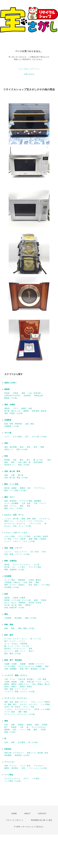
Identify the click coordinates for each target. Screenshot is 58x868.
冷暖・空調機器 (11, 669)
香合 (49, 460)
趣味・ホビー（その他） (14, 508)
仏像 (22, 682)
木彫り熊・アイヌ (34, 682)
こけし (47, 682)
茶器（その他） (23, 449)
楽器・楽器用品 (11, 501)
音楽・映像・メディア (13, 548)
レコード (8, 552)
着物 (6, 721)
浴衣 (15, 730)
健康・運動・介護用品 (38, 539)
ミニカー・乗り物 (11, 519)
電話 (47, 666)
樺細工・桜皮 (27, 408)
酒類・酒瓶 (23, 712)
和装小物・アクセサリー (14, 753)
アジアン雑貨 (10, 712)
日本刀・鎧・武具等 (12, 707)
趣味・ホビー (10, 497)
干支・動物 (42, 679)
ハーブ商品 (9, 775)
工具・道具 (26, 503)
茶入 (28, 460)
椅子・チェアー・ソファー (15, 641)
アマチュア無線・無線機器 (31, 501)
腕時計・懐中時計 (11, 768)
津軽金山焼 (39, 396)
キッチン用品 (10, 580)
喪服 (13, 725)
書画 (6, 614)
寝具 (31, 649)
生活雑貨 (8, 576)
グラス (7, 437)
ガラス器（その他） (40, 437)
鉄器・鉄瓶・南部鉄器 (13, 424)
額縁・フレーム (11, 506)
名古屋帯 (22, 742)
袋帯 (13, 742)
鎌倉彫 (26, 411)
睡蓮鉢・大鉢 (25, 488)
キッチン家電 (10, 666)
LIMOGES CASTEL (12, 396)
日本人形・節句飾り (26, 679)
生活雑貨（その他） (12, 587)
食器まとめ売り (11, 383)
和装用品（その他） (23, 755)
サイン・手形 (29, 707)
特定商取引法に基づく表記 (42, 820)
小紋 (22, 727)
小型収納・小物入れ (12, 582)
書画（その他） (31, 618)
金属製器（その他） (12, 426)
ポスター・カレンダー (29, 704)
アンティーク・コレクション (16, 698)
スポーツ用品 (10, 536)
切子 (27, 437)
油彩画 (7, 598)
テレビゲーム (45, 519)
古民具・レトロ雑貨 (42, 709)
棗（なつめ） (39, 460)
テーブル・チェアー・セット (16, 639)
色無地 (14, 727)
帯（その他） (34, 742)
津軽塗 (7, 408)
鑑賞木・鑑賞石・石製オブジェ (17, 684)
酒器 (23, 393)
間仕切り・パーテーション (15, 649)
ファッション (10, 762)
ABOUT (27, 814)
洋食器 (16, 393)
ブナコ (16, 408)
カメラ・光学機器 (11, 503)
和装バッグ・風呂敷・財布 (38, 753)
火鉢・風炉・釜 (24, 462)
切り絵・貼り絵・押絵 (13, 605)
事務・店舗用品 (11, 561)
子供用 (43, 730)
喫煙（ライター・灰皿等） (15, 585)
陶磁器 (7, 389)
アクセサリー (39, 766)
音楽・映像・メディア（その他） (18, 554)
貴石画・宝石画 (35, 603)
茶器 (6, 443)
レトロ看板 (45, 704)
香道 (29, 506)
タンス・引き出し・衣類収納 (16, 644)
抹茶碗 (7, 460)
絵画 (6, 594)
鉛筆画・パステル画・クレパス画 (18, 600)
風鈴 (37, 582)
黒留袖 (21, 725)
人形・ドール (10, 679)
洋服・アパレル (11, 766)
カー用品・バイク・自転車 (15, 539)
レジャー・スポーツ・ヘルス (16, 533)
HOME (14, 814)
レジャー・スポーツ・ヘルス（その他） (20, 541)
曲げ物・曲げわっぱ (12, 411)
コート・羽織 (25, 730)
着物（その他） (11, 732)
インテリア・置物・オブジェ (16, 675)
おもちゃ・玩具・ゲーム (14, 515)
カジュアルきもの (39, 727)
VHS (44, 552)
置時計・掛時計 (26, 687)
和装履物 (8, 755)
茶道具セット (10, 465)
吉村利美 (27, 396)
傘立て (31, 651)
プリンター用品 (35, 567)
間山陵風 (18, 618)
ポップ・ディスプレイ (22, 565)
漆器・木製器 (10, 405)
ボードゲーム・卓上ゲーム (15, 524)
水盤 (13, 475)
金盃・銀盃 (30, 424)
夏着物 (7, 730)
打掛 (6, 725)
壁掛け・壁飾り (11, 687)
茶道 (6, 456)
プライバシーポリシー (15, 820)
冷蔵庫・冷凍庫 (11, 664)
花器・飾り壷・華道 (12, 471)
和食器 (7, 393)
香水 (23, 768)
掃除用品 (22, 580)
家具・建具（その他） (13, 654)
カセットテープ (21, 552)
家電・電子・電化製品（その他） (33, 669)
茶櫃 (42, 447)
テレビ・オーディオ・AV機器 (30, 666)
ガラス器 (8, 433)
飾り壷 (21, 475)
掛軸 (6, 628)
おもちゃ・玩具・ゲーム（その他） (18, 526)
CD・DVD (35, 552)
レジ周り (22, 567)
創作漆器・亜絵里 (39, 411)
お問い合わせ (29, 74)
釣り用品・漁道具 (41, 536)
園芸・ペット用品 (11, 484)
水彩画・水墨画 (19, 598)
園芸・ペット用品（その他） (16, 490)
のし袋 (37, 565)
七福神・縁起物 (11, 682)
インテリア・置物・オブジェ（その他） (20, 692)
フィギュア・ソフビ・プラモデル (30, 521)
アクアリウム (39, 488)
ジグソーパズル (35, 524)
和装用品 (8, 749)
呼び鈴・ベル (10, 567)
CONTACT (42, 814)
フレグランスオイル (12, 779)
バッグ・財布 (25, 766)
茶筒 (35, 447)
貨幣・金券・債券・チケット (16, 702)
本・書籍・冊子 (11, 704)
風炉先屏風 (38, 462)
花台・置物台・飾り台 (41, 684)
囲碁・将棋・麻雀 (29, 519)
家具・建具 (9, 635)
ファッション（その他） (38, 768)
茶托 (29, 447)
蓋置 (6, 462)
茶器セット (9, 449)
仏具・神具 (28, 582)
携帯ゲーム (9, 521)
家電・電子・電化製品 (13, 660)
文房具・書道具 (35, 580)
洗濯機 (23, 664)
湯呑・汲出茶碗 (11, 447)
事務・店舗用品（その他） (15, 570)
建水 (22, 460)
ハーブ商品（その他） (13, 781)
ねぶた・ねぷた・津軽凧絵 (15, 603)
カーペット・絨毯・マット (15, 651)
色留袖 (29, 725)
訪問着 (45, 725)
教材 (22, 506)
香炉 (13, 462)
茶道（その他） (24, 465)
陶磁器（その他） (11, 398)
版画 (36, 600)
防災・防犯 (33, 585)
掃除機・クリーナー (37, 664)
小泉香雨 (8, 618)
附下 (6, 727)
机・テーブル (36, 639)
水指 (15, 460)
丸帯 (6, 742)
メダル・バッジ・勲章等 (40, 702)
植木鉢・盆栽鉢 (11, 488)
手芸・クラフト (40, 503)
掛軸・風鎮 (9, 625)
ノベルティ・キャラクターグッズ (18, 709)
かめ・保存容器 (35, 393)
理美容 (7, 565)
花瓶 (6, 475)
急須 (22, 447)
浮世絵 (44, 600)
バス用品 (36, 779)
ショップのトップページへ (29, 69)
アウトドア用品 (24, 536)
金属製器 (8, 420)
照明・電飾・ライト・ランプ (16, 689)
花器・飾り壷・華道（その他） (17, 478)
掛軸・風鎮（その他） (27, 628)
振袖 (37, 725)
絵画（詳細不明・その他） (15, 608)
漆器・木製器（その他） (14, 413)
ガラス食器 (17, 437)
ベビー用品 (45, 585)
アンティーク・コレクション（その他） (20, 714)
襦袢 (35, 730)
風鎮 (13, 628)
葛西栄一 (29, 605)
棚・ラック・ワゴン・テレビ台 (17, 646)
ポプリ (26, 779)
